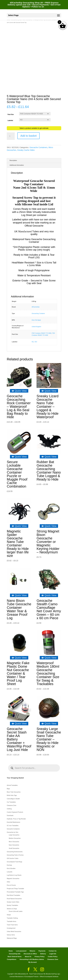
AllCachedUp (36, 307)
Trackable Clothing (12, 918)
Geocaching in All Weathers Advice (32, 959)
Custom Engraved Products (15, 812)
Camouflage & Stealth (13, 799)
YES (36, 342)
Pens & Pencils (11, 885)
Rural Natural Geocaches (14, 899)
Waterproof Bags (12, 938)
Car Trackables (11, 802)
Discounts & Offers (30, 954)
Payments (42, 951)
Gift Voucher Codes (13, 858)
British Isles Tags (12, 795)
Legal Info (53, 954)
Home (11, 951)
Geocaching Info (15, 954)
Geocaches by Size (12, 832)
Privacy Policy (40, 957)
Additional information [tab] (17, 165)
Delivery (43, 954)
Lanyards (9, 872)
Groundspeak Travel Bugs (14, 862)
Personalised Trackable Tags (15, 892)
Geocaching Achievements (15, 852)
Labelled (10, 121)
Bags (8, 789)
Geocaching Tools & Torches (15, 855)
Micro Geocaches (14, 842)
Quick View (19, 391)
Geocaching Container (38, 314)
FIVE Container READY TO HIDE (42, 333)
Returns (32, 951)
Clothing (9, 809)
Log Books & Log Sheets (14, 875)
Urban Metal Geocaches (14, 932)
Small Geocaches (14, 848)
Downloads (10, 816)
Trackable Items (11, 921)
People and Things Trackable (15, 889)
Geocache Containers (38, 147)
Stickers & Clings (12, 909)
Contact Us (53, 951)
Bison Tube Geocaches (14, 792)
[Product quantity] (11, 136)
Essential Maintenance (13, 822)
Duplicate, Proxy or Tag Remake (16, 819)
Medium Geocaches (15, 838)
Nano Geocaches (14, 845)
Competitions (12, 959)
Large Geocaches (14, 835)
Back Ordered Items (15, 957)
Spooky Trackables (12, 905)
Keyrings (9, 865)
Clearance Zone (11, 805)
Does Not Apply (36, 320)
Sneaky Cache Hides (26, 150)
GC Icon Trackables (13, 826)
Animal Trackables (12, 785)
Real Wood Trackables (13, 895)
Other (8, 882)
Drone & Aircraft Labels (16, 911)
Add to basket (28, 136)
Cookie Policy (53, 957)
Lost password (21, 951)
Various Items (11, 935)
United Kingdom (36, 327)
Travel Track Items (12, 925)
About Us (28, 957)
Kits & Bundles (11, 868)
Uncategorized (11, 928)
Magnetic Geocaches (13, 879)
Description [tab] (13, 160)
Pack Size (11, 114)
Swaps (9, 915)
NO (33, 342)
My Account (33, 962)
